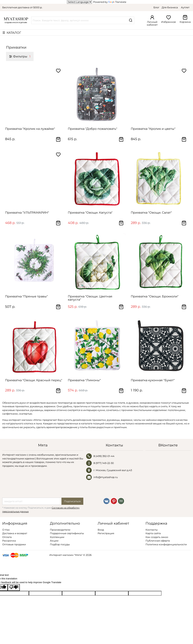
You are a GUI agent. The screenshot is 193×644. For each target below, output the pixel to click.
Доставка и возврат (15, 533)
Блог (156, 7)
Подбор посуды (60, 544)
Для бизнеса (170, 7)
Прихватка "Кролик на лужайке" (30, 129)
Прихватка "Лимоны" (84, 380)
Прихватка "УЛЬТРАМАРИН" (27, 213)
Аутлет (185, 7)
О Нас (6, 530)
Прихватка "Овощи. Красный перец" (34, 380)
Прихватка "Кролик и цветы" (153, 129)
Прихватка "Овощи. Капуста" (90, 213)
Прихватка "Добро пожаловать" (93, 129)
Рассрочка (9, 541)
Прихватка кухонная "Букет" (153, 380)
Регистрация (106, 533)
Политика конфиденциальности (166, 544)
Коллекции (57, 537)
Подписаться (72, 501)
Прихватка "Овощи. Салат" (151, 213)
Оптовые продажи (14, 544)
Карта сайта (153, 533)
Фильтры (20, 56)
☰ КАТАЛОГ (12, 33)
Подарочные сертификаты (67, 533)
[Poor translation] (14, 587)
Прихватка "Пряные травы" (26, 296)
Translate (117, 2)
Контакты (152, 530)
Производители (60, 530)
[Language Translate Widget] (79, 2)
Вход (101, 530)
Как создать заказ (157, 537)
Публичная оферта (158, 541)
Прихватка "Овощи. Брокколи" (155, 296)
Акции (54, 541)
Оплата (7, 537)
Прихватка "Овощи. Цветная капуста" (90, 298)
